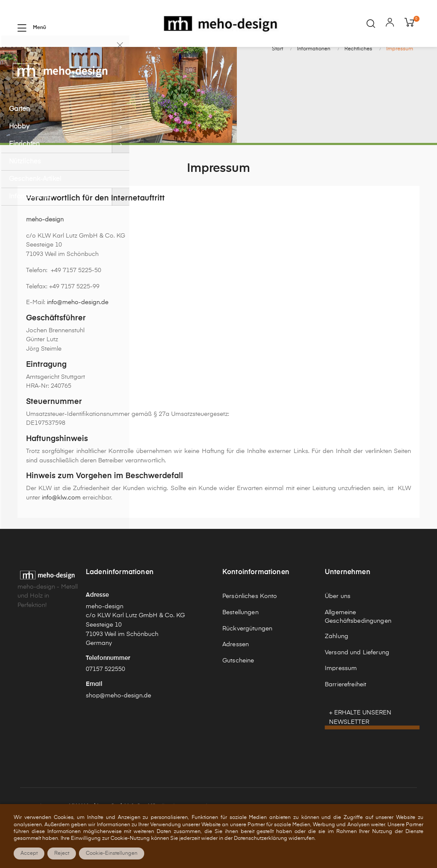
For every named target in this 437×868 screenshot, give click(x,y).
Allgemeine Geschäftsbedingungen (358, 653)
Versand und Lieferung (357, 689)
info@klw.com (61, 534)
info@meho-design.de (78, 339)
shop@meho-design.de (118, 732)
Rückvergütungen (247, 665)
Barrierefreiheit (345, 721)
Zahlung (336, 673)
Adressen (236, 681)
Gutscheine (238, 697)
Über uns (338, 633)
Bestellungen (240, 649)
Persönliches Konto (250, 633)
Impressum (341, 705)
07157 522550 (105, 706)
